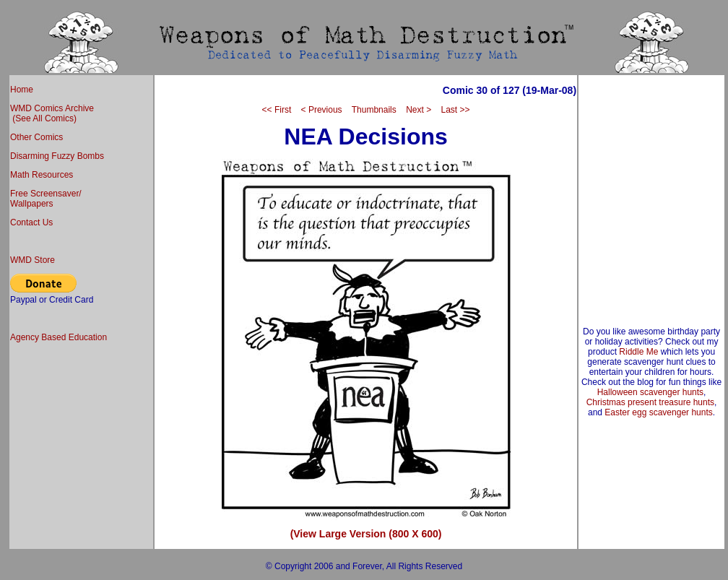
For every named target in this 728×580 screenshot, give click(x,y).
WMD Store (32, 260)
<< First (277, 110)
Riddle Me (638, 352)
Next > (419, 110)
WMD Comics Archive (52, 108)
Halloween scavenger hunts (650, 392)
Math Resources (42, 175)
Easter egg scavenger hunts (658, 412)
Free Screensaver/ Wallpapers (46, 199)
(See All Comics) (43, 118)
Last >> (455, 110)
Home (22, 90)
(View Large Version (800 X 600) (366, 534)
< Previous (322, 110)
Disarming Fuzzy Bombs (57, 156)
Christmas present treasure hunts (650, 402)
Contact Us (31, 222)
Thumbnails (374, 110)
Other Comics (36, 137)
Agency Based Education (58, 337)
